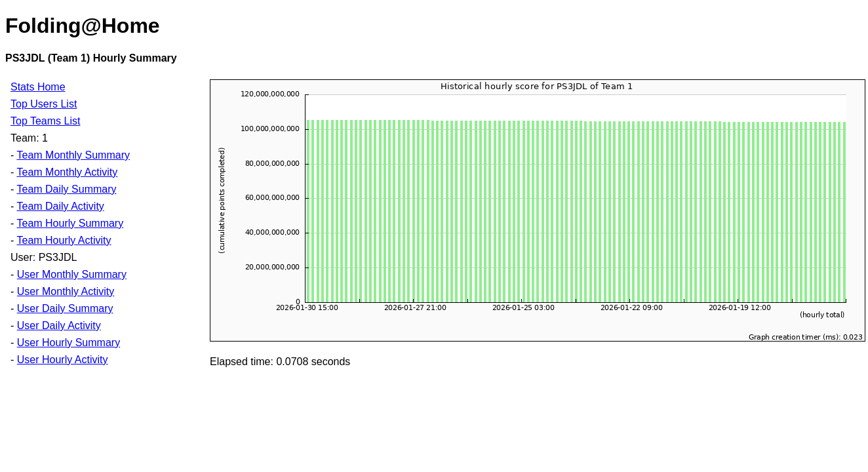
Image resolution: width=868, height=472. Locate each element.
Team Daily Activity (60, 206)
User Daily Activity (59, 325)
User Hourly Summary (69, 343)
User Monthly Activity (66, 291)
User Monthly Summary (72, 274)
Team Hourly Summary (70, 223)
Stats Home (38, 87)
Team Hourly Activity (64, 240)
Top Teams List (45, 121)
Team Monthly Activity (67, 172)
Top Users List (44, 104)
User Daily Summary (65, 308)
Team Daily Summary (66, 189)
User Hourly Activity (63, 360)
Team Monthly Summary (73, 155)
